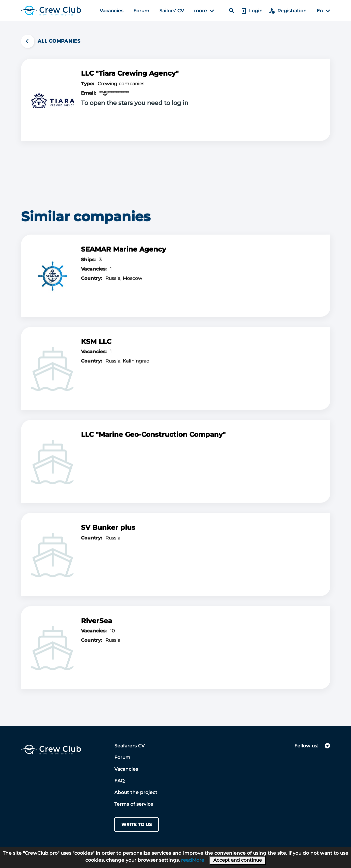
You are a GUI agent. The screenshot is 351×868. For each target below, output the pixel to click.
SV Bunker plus (108, 527)
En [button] (323, 11)
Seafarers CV (129, 746)
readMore (193, 860)
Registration (288, 11)
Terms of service (134, 804)
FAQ (119, 781)
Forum (141, 11)
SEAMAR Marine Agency (123, 249)
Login (252, 11)
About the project (136, 792)
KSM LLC (96, 342)
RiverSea (96, 621)
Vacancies (111, 11)
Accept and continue (237, 860)
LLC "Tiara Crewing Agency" (130, 73)
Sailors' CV (172, 11)
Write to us (136, 824)
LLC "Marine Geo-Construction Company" (153, 434)
